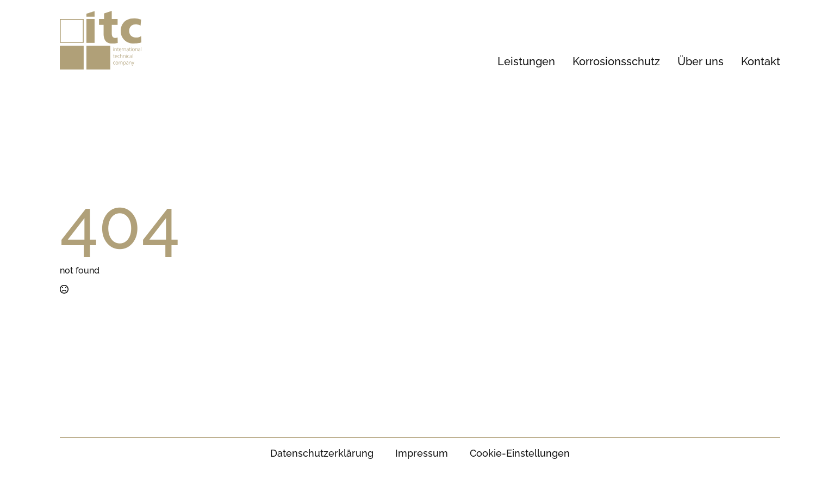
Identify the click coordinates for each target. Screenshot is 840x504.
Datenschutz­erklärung (322, 453)
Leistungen (526, 61)
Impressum (422, 453)
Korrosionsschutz (616, 61)
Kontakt (761, 61)
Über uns (701, 61)
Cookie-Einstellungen (520, 453)
